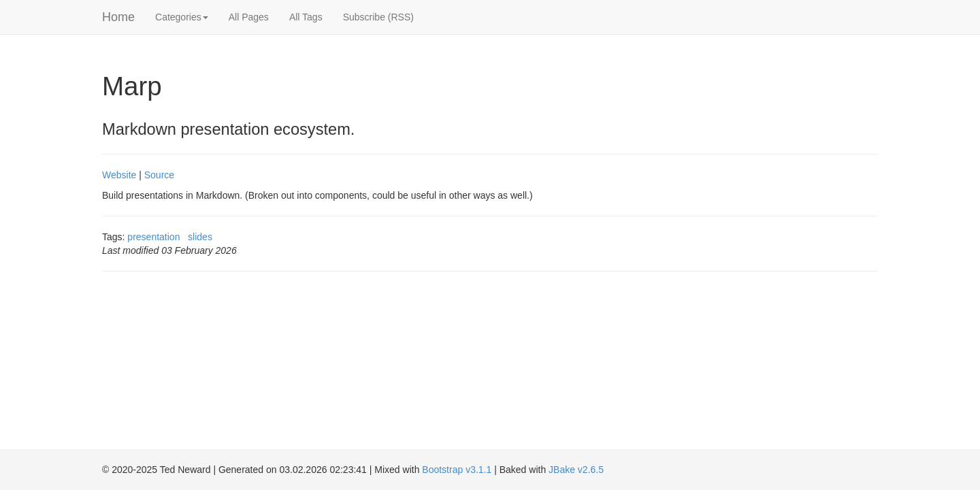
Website (119, 175)
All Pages (249, 17)
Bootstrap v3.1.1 (457, 470)
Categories (182, 17)
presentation (153, 237)
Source (159, 175)
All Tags (306, 17)
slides (200, 237)
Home (118, 17)
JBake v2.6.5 (576, 470)
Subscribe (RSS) (378, 17)
